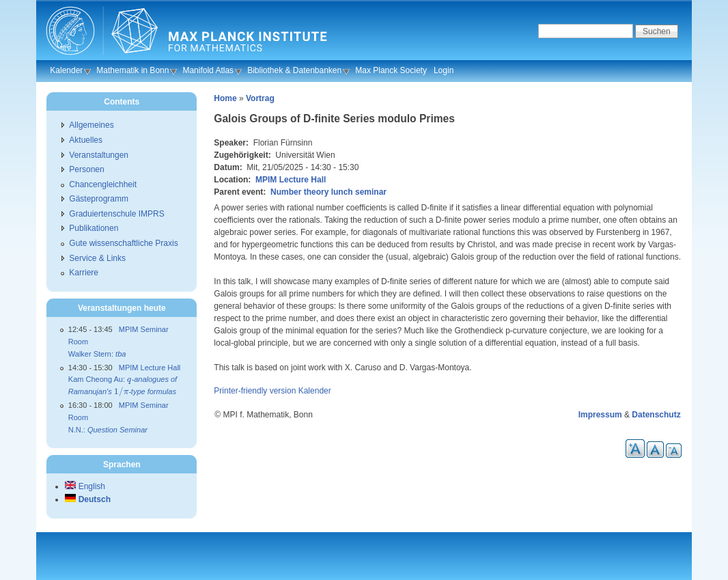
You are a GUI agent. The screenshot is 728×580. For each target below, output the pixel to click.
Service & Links (97, 258)
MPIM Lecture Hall (291, 180)
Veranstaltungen (99, 155)
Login (444, 70)
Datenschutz (656, 415)
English (85, 486)
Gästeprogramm (99, 199)
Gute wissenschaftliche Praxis (123, 243)
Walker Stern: (97, 354)
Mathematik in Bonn (132, 70)
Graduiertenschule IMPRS (116, 214)
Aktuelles (86, 140)
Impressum (600, 415)
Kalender (66, 70)
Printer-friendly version (255, 391)
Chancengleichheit (103, 184)
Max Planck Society (391, 70)
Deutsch (88, 499)
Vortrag (260, 98)
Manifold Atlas (208, 70)
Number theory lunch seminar (328, 192)
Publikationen (94, 228)
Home (225, 98)
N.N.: (108, 430)
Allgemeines (91, 125)
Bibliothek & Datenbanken (294, 70)
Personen (86, 169)
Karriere (84, 273)
